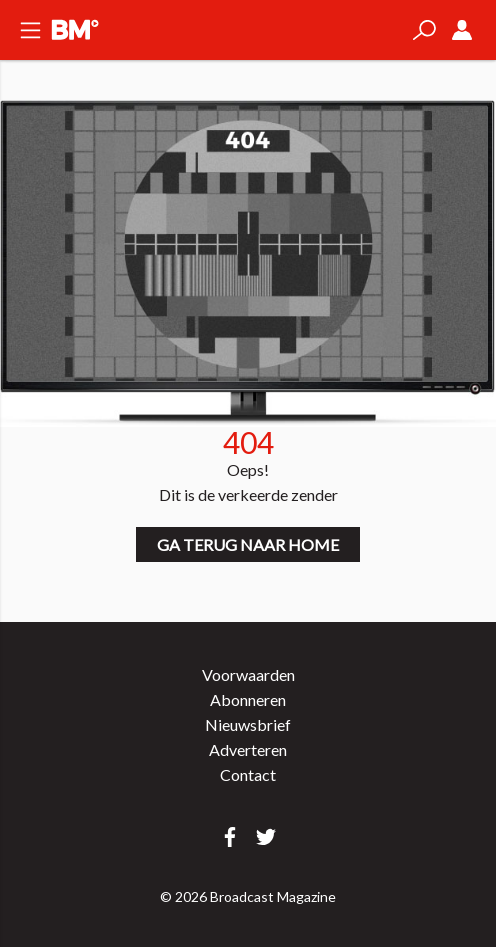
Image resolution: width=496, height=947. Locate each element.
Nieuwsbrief (248, 724)
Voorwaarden (248, 674)
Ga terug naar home (248, 544)
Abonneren (248, 699)
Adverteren (248, 749)
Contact (248, 774)
